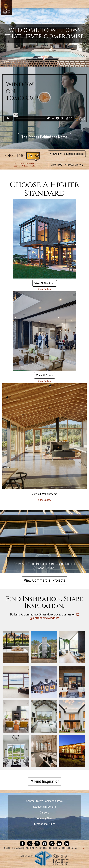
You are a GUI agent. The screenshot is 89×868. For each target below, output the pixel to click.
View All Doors (45, 375)
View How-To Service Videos (67, 154)
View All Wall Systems (44, 494)
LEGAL (83, 848)
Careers (44, 812)
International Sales (44, 824)
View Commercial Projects (45, 580)
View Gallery (44, 289)
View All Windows (45, 283)
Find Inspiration (45, 781)
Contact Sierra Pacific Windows (44, 801)
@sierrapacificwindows (45, 618)
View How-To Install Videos (67, 165)
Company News (45, 818)
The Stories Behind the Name (44, 137)
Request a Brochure (44, 807)
